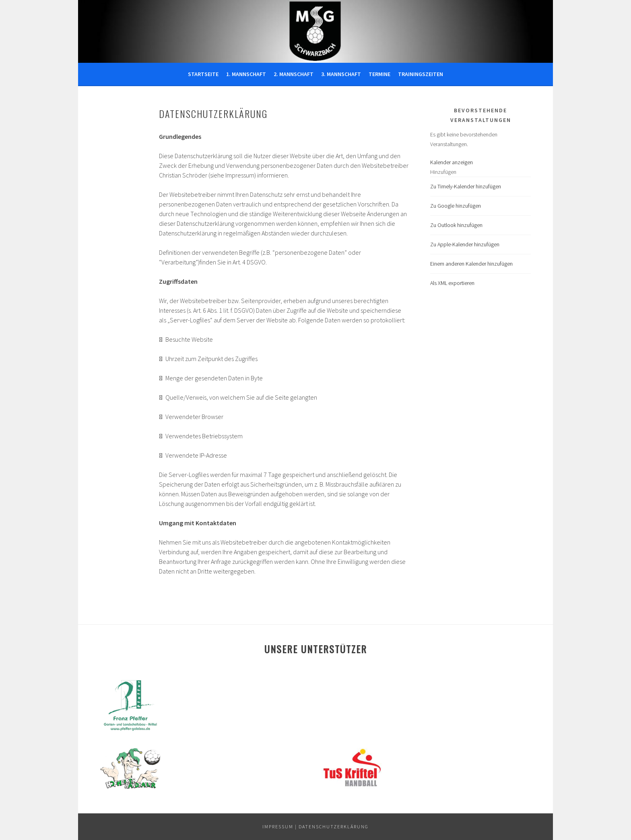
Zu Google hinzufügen (456, 206)
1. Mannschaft (246, 74)
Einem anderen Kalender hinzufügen (471, 264)
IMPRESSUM (278, 827)
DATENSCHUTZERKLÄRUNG (334, 827)
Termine (379, 74)
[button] (443, 172)
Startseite (203, 74)
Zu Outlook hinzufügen (456, 225)
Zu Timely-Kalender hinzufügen (466, 186)
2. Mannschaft (294, 74)
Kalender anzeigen (452, 162)
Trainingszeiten (421, 74)
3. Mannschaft (341, 74)
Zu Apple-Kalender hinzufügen (465, 244)
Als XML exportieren (452, 283)
